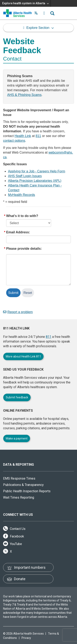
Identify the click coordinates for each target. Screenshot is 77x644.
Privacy (26, 638)
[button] (44, 13)
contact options (14, 141)
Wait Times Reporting (19, 497)
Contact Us (14, 529)
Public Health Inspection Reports (27, 491)
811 (38, 136)
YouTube (13, 544)
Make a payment (17, 438)
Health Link (23, 136)
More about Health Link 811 (23, 356)
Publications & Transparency (23, 485)
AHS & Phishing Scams (24, 95)
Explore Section (38, 28)
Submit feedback (17, 397)
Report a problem (18, 312)
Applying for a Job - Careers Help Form (37, 171)
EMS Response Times (19, 478)
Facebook (14, 536)
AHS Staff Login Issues (25, 176)
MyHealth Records (22, 195)
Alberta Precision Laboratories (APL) (35, 181)
